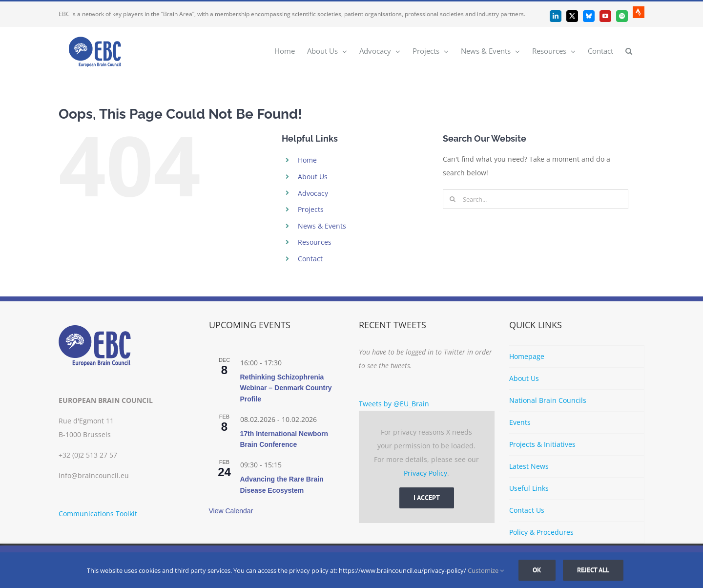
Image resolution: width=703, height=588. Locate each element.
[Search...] (536, 199)
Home (307, 160)
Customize (486, 570)
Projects (311, 209)
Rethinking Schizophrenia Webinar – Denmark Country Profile (286, 388)
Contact (310, 259)
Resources (315, 242)
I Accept (427, 498)
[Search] (453, 199)
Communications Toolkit (98, 514)
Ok (537, 570)
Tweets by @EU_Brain (394, 404)
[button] (629, 51)
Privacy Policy (425, 473)
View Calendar (231, 511)
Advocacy (313, 193)
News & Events (322, 226)
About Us (313, 177)
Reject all (593, 570)
